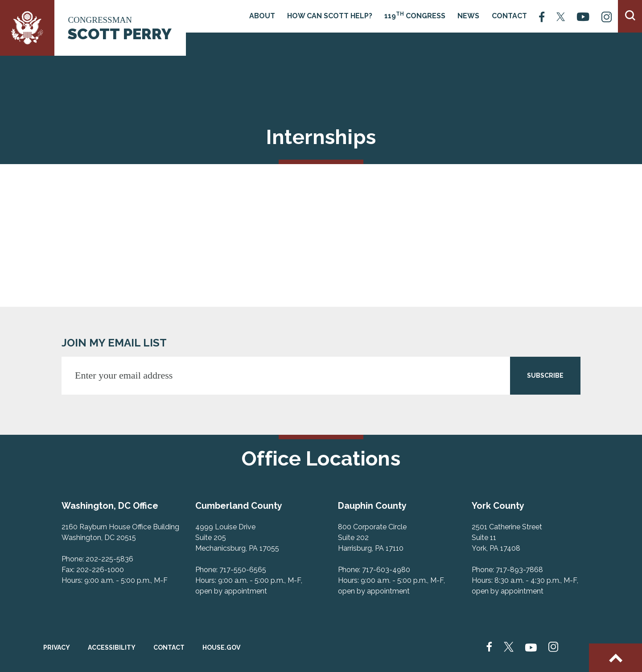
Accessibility (112, 647)
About (262, 16)
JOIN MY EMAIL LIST (114, 343)
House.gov (221, 647)
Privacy (57, 647)
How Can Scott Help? (330, 16)
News (468, 16)
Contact (509, 16)
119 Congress (415, 15)
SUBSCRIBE (545, 375)
